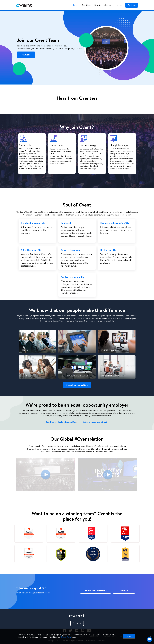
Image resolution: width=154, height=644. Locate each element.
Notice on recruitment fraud (95, 422)
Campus (108, 5)
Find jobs (132, 5)
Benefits (98, 5)
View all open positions (77, 385)
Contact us (77, 623)
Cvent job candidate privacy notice (61, 422)
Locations (118, 5)
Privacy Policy (66, 637)
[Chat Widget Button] (150, 639)
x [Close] (150, 636)
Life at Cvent (86, 5)
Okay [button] (129, 636)
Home (75, 5)
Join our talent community (96, 590)
